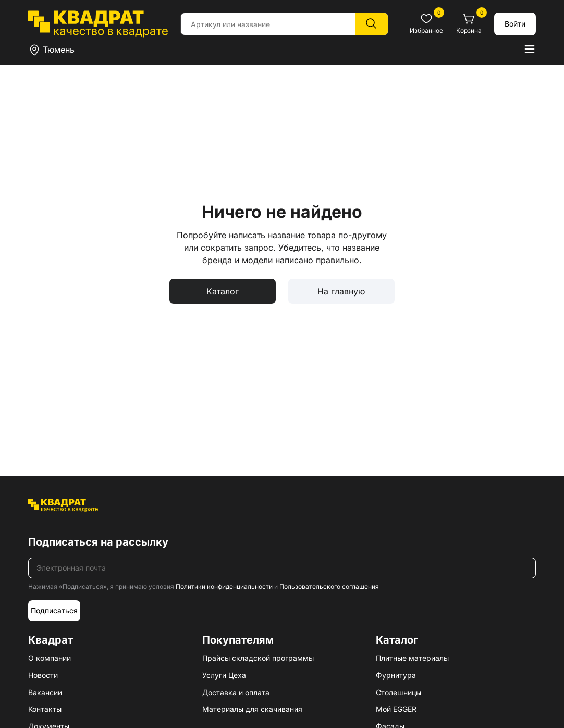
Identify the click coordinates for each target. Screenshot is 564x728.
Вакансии (45, 692)
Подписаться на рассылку (98, 542)
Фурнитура (396, 675)
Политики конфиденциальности (224, 587)
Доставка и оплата (236, 692)
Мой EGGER (396, 709)
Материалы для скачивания (252, 709)
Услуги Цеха (224, 675)
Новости (43, 675)
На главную (341, 291)
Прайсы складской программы (258, 658)
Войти (515, 24)
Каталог (223, 291)
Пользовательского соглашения (329, 587)
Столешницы (399, 692)
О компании (50, 658)
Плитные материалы (412, 658)
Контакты (45, 709)
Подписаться (54, 610)
